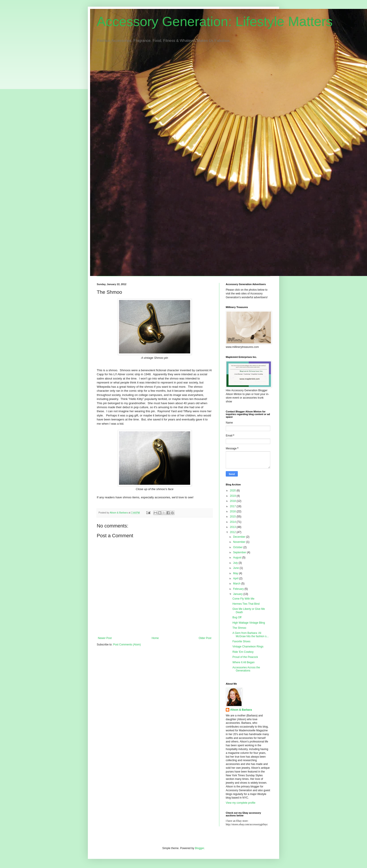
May (236, 573)
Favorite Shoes (241, 641)
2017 (233, 506)
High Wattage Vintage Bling (249, 623)
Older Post (205, 638)
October (238, 547)
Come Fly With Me (243, 599)
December (240, 537)
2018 (233, 501)
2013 (233, 527)
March (237, 584)
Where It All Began (243, 662)
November (240, 542)
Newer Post (105, 638)
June (236, 568)
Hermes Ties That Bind (246, 604)
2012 (233, 532)
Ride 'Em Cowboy (243, 652)
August (238, 558)
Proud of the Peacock (245, 657)
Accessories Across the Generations (246, 669)
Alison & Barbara (241, 710)
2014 (233, 522)
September (240, 552)
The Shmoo (239, 628)
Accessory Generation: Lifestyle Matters (215, 21)
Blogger (199, 848)
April (236, 578)
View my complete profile (241, 803)
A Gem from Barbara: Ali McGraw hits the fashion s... (251, 635)
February (239, 589)
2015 (233, 517)
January (238, 594)
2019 (233, 496)
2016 (233, 511)
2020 (233, 491)
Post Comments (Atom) (127, 645)
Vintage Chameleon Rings (248, 647)
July (236, 563)
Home (155, 638)
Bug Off (237, 617)
